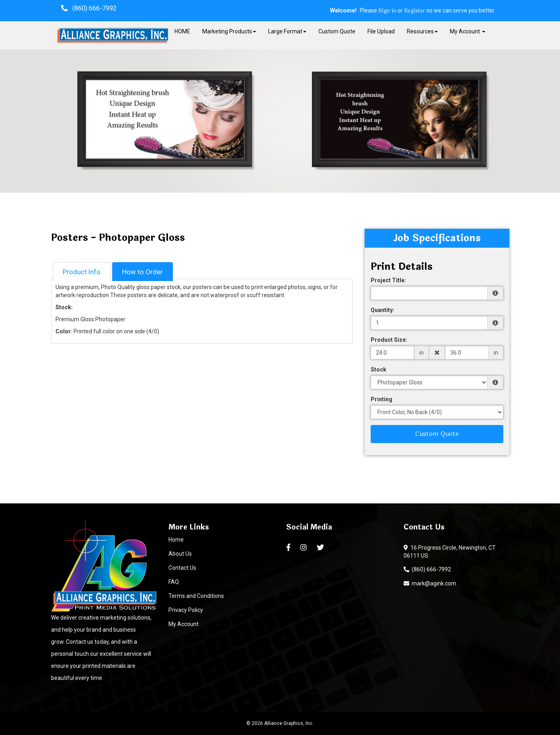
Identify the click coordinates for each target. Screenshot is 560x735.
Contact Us (182, 568)
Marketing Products (229, 31)
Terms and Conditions (196, 596)
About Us (180, 554)
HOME (182, 31)
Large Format (287, 31)
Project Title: (388, 280)
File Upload (381, 31)
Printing (382, 399)
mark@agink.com (430, 583)
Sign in (387, 11)
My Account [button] (468, 31)
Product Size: (389, 340)
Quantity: (383, 310)
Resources (422, 31)
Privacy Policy (186, 610)
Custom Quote (337, 31)
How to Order (143, 272)
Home (176, 540)
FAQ (174, 582)
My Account (184, 624)
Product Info (82, 272)
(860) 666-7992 (427, 569)
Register (415, 11)
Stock (378, 370)
